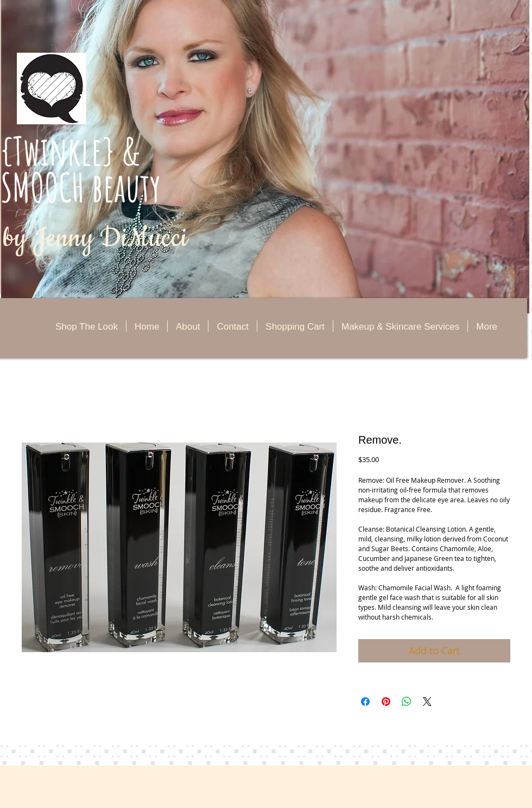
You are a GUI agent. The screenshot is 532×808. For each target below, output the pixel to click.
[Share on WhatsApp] (407, 702)
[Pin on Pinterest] (386, 702)
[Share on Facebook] (365, 702)
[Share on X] (427, 702)
